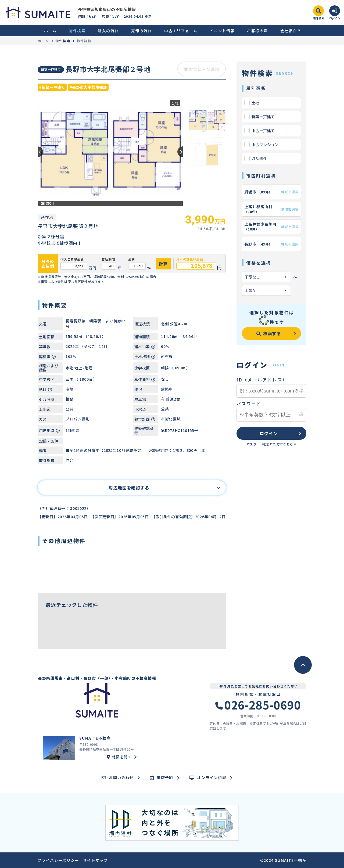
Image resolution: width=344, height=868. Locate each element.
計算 (163, 264)
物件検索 (77, 31)
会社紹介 (289, 31)
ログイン (269, 433)
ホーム (50, 31)
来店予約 (162, 778)
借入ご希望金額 (72, 259)
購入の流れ (108, 31)
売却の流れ (141, 31)
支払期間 (108, 259)
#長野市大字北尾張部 (88, 87)
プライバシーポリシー (58, 860)
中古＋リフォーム (181, 31)
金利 (132, 259)
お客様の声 (257, 31)
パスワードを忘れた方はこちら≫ (271, 444)
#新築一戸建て (52, 87)
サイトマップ (95, 860)
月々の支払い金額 (190, 259)
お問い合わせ (118, 778)
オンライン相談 (208, 778)
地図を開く (119, 757)
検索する (269, 333)
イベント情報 (222, 31)
